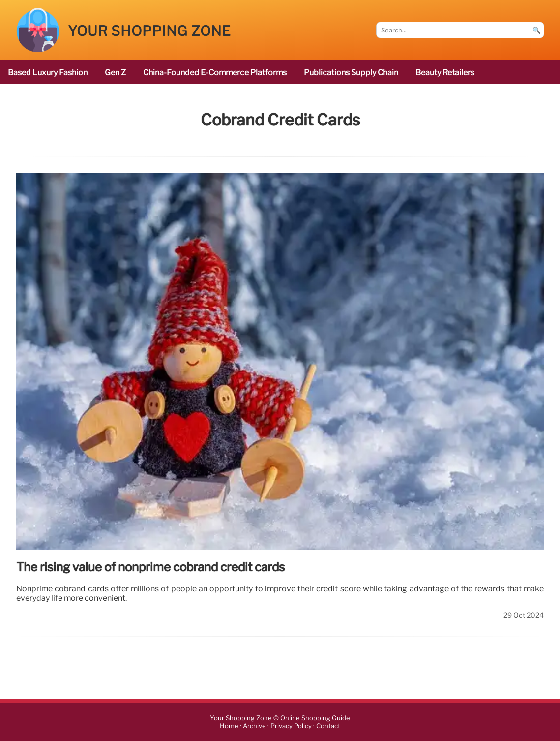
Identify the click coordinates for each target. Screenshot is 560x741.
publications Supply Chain (351, 73)
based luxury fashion (48, 73)
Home (229, 726)
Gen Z (115, 73)
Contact (328, 726)
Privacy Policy (291, 726)
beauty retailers (445, 73)
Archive (254, 726)
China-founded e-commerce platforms (215, 73)
